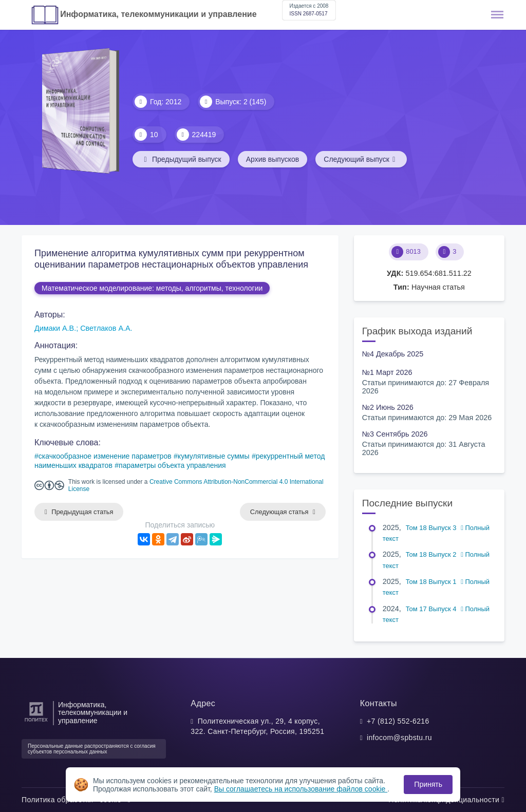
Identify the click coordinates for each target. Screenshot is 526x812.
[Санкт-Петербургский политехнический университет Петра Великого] (36, 722)
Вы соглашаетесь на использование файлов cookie (301, 789)
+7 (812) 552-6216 (398, 721)
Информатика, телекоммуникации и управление (158, 14)
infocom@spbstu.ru (399, 738)
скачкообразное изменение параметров (105, 456)
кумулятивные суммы (214, 456)
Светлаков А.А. (106, 328)
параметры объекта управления (172, 465)
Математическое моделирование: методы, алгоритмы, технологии (152, 288)
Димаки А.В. (55, 328)
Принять (428, 784)
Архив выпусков (273, 159)
